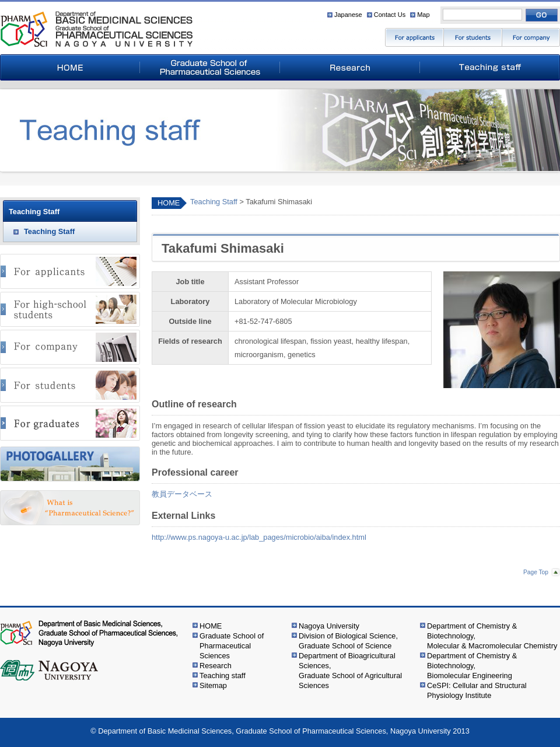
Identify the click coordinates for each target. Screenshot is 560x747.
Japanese (348, 15)
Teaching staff (223, 676)
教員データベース (182, 494)
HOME (169, 203)
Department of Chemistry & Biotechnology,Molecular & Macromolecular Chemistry (492, 636)
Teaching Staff (214, 202)
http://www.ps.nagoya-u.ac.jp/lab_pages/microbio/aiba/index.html (259, 537)
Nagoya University (329, 626)
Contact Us (390, 15)
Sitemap (213, 685)
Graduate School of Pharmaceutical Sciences (232, 646)
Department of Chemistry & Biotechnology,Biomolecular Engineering (472, 666)
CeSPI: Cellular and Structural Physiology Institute (477, 690)
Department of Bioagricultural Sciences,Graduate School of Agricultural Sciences (350, 671)
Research (216, 666)
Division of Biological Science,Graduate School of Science (348, 641)
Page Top (536, 572)
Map (423, 15)
